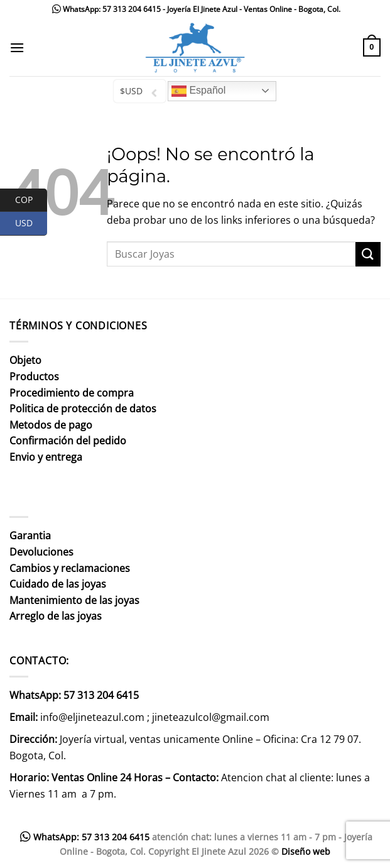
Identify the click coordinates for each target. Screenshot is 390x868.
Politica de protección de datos (83, 409)
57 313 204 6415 (132, 9)
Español (198, 91)
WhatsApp (81, 9)
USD (31, 223)
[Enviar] (368, 254)
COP (31, 200)
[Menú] (17, 47)
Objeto (25, 360)
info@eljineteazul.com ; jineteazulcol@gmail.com (155, 717)
